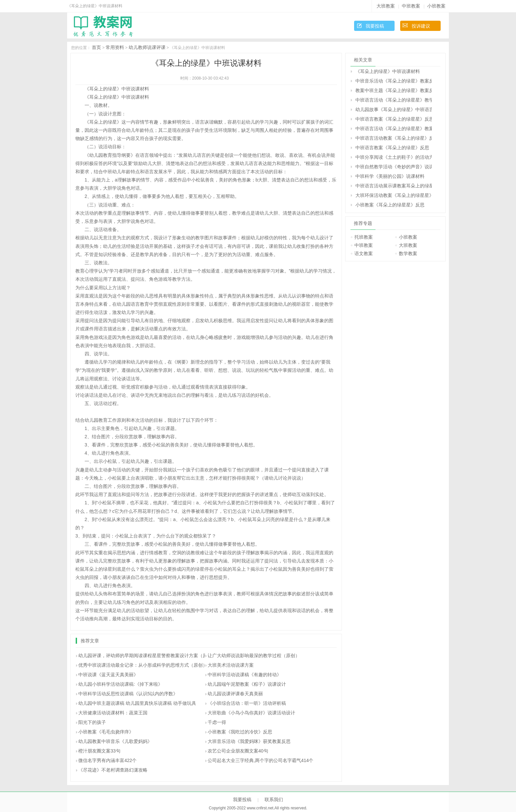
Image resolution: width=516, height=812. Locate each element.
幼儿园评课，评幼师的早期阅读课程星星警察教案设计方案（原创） (147, 656)
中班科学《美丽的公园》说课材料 (390, 176)
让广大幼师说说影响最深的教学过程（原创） (254, 656)
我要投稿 (375, 26)
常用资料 (115, 47)
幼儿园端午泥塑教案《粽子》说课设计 (247, 684)
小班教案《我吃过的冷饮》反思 (240, 732)
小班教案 (436, 6)
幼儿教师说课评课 (147, 47)
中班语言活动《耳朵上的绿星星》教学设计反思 (394, 100)
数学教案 (408, 253)
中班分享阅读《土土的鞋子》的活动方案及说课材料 (394, 157)
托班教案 (364, 237)
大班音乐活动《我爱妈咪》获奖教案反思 (249, 741)
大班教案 (386, 6)
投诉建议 (421, 26)
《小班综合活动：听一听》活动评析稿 (247, 703)
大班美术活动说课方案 (231, 665)
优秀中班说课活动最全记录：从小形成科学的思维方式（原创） (143, 665)
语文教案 (364, 253)
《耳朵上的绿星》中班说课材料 (388, 71)
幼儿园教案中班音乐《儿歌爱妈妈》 (115, 741)
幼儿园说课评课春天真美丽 (235, 694)
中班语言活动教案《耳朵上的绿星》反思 (394, 138)
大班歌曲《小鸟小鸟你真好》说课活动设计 (251, 713)
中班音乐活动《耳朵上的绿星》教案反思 (394, 81)
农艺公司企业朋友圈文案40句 (238, 751)
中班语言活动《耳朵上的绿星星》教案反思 (394, 129)
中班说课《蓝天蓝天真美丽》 (108, 675)
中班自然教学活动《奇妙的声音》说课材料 (394, 167)
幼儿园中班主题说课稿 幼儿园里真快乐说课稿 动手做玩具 (137, 703)
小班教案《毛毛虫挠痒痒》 (106, 732)
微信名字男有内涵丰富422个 (107, 760)
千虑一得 (217, 722)
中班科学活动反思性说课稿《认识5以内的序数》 (128, 694)
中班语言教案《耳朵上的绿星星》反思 (394, 119)
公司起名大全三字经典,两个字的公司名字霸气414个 (260, 760)
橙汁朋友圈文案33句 (99, 751)
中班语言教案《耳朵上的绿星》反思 (392, 148)
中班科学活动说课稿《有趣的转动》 (245, 675)
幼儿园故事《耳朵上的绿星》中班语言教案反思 (394, 109)
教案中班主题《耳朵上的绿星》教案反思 (394, 90)
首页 (96, 47)
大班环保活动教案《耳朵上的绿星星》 (394, 195)
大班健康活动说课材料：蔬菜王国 (113, 713)
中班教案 (411, 6)
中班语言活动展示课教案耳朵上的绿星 (394, 186)
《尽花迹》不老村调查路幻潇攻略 (113, 770)
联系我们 (274, 800)
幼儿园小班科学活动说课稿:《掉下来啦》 (120, 684)
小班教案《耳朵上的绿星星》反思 (390, 205)
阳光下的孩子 (92, 722)
